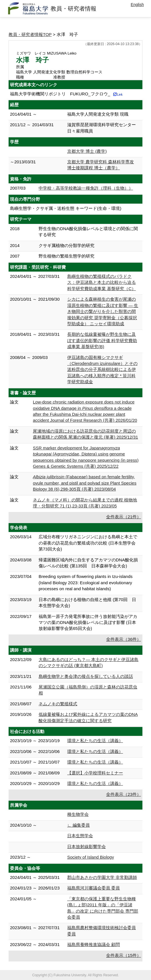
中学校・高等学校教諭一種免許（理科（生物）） (86, 188)
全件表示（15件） (124, 955)
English (137, 5)
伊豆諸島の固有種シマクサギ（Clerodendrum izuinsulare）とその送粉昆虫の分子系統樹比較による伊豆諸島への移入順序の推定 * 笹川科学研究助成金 (102, 370)
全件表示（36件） (124, 639)
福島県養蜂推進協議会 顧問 (94, 944)
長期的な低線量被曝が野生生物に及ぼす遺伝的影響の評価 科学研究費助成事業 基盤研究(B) (102, 340)
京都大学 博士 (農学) (87, 151)
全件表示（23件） (124, 794)
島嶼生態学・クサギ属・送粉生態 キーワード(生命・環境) (66, 208)
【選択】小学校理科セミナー (95, 773)
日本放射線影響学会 (87, 847)
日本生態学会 (80, 836)
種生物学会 (78, 814)
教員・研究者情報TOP (30, 34)
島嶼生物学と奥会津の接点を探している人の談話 (86, 676)
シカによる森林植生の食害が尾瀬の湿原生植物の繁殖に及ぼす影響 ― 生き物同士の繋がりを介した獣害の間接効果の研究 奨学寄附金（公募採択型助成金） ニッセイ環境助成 (103, 311)
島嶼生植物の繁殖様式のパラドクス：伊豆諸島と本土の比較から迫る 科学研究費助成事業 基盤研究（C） (102, 282)
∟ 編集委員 (79, 825)
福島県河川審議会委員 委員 (94, 888)
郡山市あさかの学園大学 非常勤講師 (102, 877)
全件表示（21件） (124, 517)
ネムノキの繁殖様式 (58, 704)
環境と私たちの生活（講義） (95, 741)
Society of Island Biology (91, 857)
